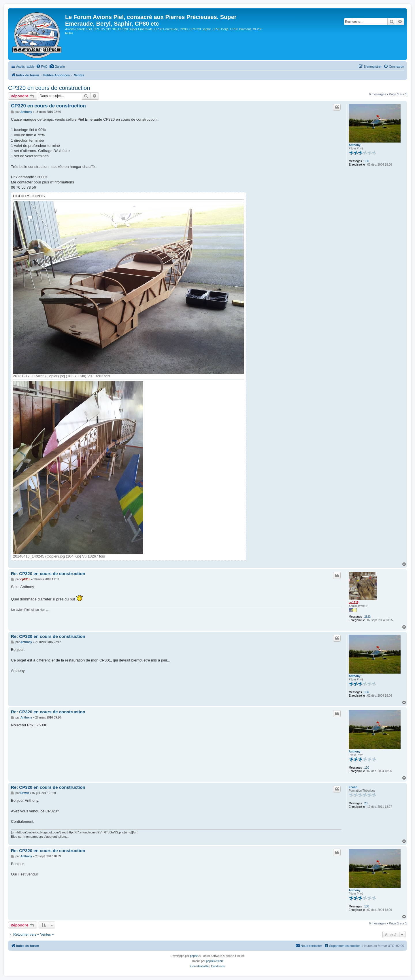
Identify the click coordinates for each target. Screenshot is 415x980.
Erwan (353, 787)
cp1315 (354, 603)
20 (366, 803)
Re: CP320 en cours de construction (48, 574)
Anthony (355, 145)
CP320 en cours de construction (49, 88)
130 (367, 161)
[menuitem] (42, 67)
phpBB (194, 956)
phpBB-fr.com (215, 961)
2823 (367, 617)
